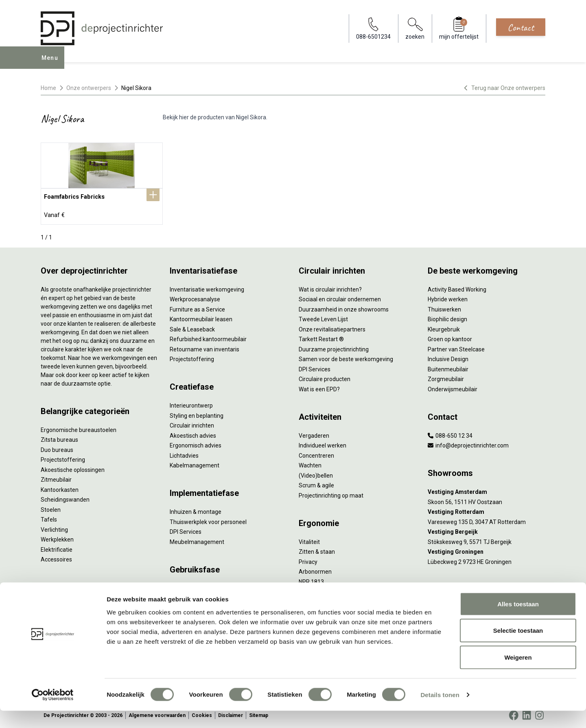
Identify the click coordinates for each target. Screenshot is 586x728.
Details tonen (440, 712)
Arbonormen (315, 570)
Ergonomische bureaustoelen (79, 428)
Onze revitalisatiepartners (332, 327)
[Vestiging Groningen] (487, 550)
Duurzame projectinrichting (334, 347)
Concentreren (316, 453)
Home (48, 88)
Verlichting (54, 527)
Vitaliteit (309, 539)
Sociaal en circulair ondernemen (340, 297)
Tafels (49, 517)
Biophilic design (447, 317)
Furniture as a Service (197, 307)
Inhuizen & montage (196, 510)
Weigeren (518, 674)
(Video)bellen (316, 473)
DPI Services (186, 530)
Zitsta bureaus (59, 438)
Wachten (310, 463)
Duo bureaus (57, 447)
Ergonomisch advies (196, 443)
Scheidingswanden (65, 498)
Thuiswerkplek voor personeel (208, 520)
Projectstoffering (63, 458)
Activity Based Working (457, 287)
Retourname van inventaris (204, 347)
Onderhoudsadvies (194, 596)
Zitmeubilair (56, 478)
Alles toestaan (518, 621)
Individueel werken (323, 443)
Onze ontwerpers (89, 88)
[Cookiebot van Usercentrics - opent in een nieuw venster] (53, 712)
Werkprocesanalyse (195, 297)
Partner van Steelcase (456, 347)
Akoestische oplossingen (73, 467)
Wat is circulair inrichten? (330, 287)
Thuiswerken (444, 307)
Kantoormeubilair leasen (201, 317)
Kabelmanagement (195, 463)
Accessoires (56, 557)
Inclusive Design (448, 357)
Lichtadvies (184, 453)
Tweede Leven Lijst (323, 317)
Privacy (308, 559)
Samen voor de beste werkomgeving (346, 357)
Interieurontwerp (191, 403)
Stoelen (51, 507)
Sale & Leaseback (192, 327)
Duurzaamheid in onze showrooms (344, 307)
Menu (52, 64)
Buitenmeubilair (448, 367)
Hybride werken (448, 297)
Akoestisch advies (193, 433)
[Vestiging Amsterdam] (487, 490)
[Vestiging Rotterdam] (487, 510)
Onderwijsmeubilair (453, 387)
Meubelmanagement (197, 539)
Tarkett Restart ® (321, 337)
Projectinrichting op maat (331, 493)
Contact (521, 27)
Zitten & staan (317, 550)
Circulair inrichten (192, 423)
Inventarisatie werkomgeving (207, 287)
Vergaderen (314, 433)
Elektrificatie (57, 547)
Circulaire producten (325, 377)
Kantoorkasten (60, 487)
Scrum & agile (316, 483)
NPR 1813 (311, 579)
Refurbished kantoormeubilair (208, 337)
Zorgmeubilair (446, 377)
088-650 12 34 (450, 433)
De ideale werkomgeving (330, 599)
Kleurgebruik (444, 327)
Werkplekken (57, 537)
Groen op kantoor (450, 337)
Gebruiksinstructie (193, 586)
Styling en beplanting (197, 413)
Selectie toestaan (518, 648)
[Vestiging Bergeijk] (487, 530)
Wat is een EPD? (319, 387)
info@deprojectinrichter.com (468, 443)
